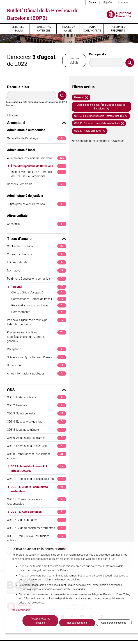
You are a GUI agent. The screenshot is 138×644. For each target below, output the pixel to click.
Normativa (37, 271)
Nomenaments (39, 312)
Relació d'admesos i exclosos (39, 305)
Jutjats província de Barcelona (37, 204)
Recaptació (37, 349)
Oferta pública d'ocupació (39, 292)
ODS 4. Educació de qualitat (37, 422)
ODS (37, 390)
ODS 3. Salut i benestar (37, 413)
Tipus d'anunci (37, 239)
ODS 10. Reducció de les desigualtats (37, 479)
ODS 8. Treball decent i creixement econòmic (37, 456)
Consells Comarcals (37, 184)
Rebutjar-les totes (77, 623)
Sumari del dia (74, 60)
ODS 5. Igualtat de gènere (37, 430)
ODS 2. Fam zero (37, 405)
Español (108, 3)
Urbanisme (37, 365)
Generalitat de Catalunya (37, 138)
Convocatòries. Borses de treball (39, 299)
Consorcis (37, 224)
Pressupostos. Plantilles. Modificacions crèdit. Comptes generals (37, 337)
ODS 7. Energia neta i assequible (37, 446)
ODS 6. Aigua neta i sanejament (37, 438)
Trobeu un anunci (69, 29)
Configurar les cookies (114, 623)
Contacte (123, 3)
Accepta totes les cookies (40, 621)
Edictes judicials (37, 262)
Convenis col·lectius (37, 254)
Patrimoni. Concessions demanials (37, 279)
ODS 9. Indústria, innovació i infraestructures (38, 468)
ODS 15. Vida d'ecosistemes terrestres (37, 528)
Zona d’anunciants (92, 29)
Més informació (21, 610)
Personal (38, 287)
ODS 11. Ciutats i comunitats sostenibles (38, 489)
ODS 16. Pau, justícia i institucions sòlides (37, 538)
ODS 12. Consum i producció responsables (37, 501)
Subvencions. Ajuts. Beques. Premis (37, 357)
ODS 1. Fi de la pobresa (37, 397)
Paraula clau (18, 87)
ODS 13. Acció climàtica (38, 512)
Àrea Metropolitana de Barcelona (38, 166)
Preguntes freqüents (118, 29)
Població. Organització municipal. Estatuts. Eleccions (37, 322)
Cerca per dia (98, 54)
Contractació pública (37, 246)
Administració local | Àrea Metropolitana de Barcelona (101, 107)
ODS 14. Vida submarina (37, 520)
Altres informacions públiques (37, 373)
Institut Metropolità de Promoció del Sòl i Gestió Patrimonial (39, 174)
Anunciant (37, 123)
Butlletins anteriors (44, 29)
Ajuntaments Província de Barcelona (37, 158)
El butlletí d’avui (19, 29)
